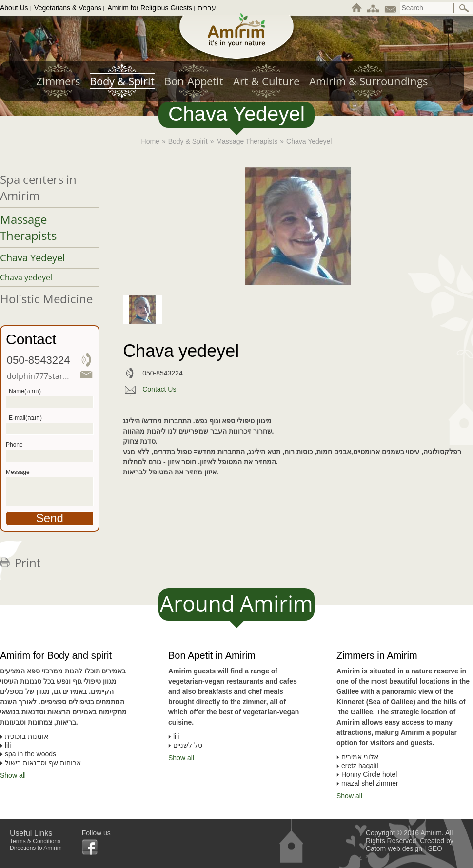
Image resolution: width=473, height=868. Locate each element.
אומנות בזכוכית (27, 736)
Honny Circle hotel (369, 774)
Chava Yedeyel (32, 258)
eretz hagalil (360, 766)
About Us (14, 8)
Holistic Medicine (46, 299)
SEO (435, 848)
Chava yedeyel (26, 277)
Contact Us (159, 389)
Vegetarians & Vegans (68, 8)
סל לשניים (188, 745)
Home (150, 141)
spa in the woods (30, 754)
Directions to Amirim (36, 848)
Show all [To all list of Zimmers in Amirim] (349, 796)
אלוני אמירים (360, 757)
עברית (207, 8)
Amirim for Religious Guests (150, 8)
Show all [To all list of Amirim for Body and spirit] (13, 775)
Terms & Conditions (35, 841)
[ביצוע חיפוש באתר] (465, 8)
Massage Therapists (247, 141)
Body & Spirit (188, 141)
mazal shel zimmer (370, 783)
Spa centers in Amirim (38, 187)
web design (405, 848)
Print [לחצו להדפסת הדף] (28, 562)
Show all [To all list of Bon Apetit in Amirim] (181, 758)
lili (176, 736)
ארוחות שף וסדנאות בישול (43, 763)
